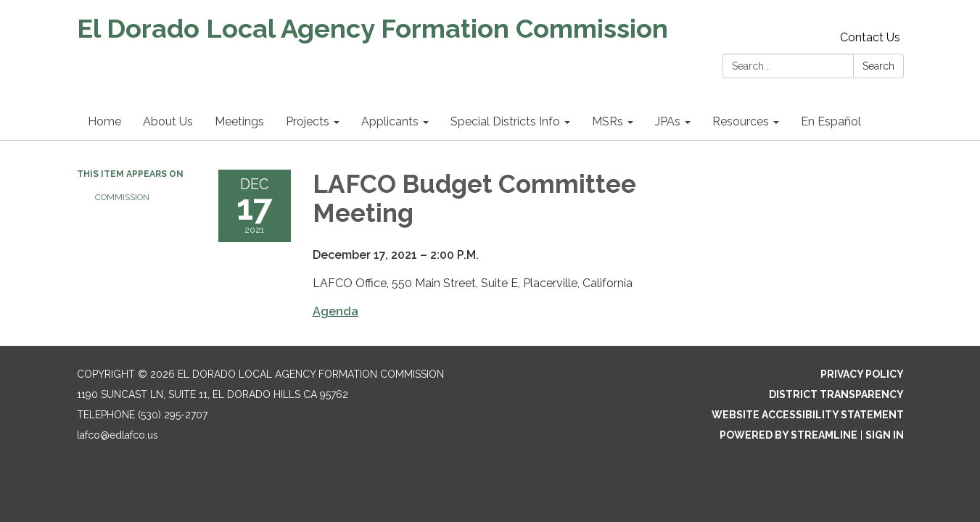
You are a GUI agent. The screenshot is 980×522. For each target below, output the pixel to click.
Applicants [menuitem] (390, 121)
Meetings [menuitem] (239, 121)
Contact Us (870, 37)
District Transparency (836, 394)
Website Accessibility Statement (808, 415)
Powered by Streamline (788, 435)
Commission (122, 197)
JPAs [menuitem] (668, 121)
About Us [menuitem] (168, 121)
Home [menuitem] (104, 121)
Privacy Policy (862, 374)
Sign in (885, 435)
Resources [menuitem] (741, 121)
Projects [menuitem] (308, 121)
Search (878, 66)
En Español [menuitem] (831, 121)
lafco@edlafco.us (118, 435)
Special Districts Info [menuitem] (505, 121)
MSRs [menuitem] (608, 121)
